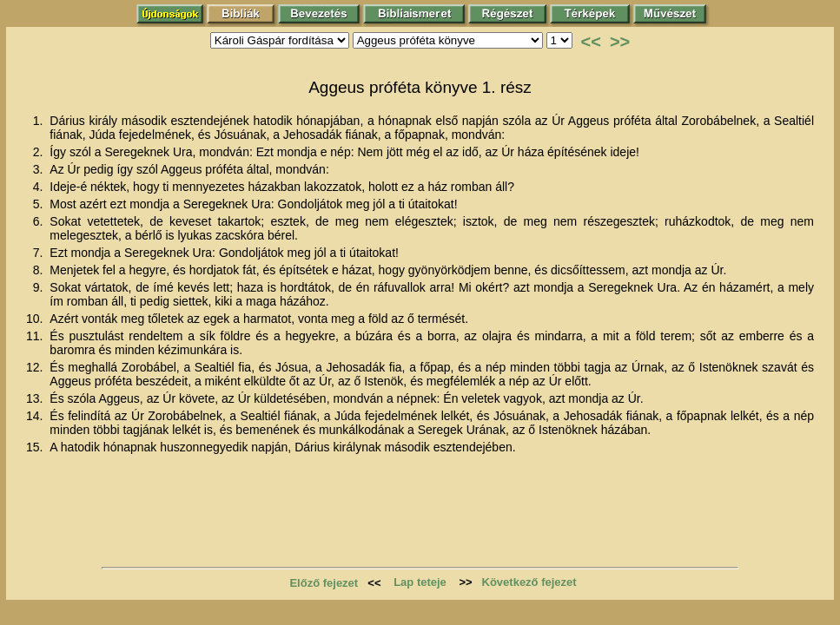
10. (36, 319)
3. (40, 169)
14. (36, 416)
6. (40, 221)
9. (40, 287)
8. (40, 270)
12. (36, 367)
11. (36, 336)
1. (40, 121)
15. (36, 447)
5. (40, 204)
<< (591, 42)
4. (40, 187)
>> (620, 42)
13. (36, 398)
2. (40, 152)
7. (40, 253)
